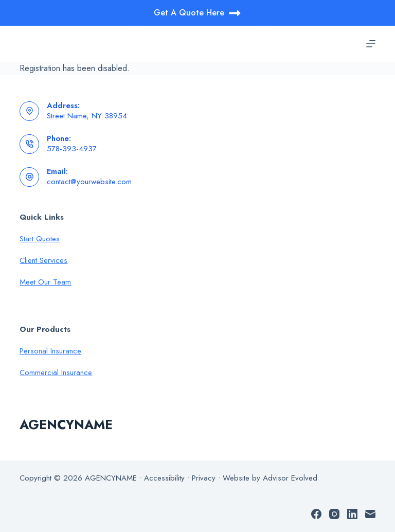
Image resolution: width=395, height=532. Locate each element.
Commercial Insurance (56, 373)
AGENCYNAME (66, 424)
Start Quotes (40, 239)
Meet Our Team (45, 282)
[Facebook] (316, 514)
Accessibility (164, 478)
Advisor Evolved (290, 478)
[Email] (370, 514)
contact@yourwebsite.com (89, 182)
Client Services (43, 260)
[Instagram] (334, 514)
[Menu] (371, 44)
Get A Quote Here (197, 13)
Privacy (204, 478)
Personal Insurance (50, 351)
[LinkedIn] (352, 514)
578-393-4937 (72, 149)
